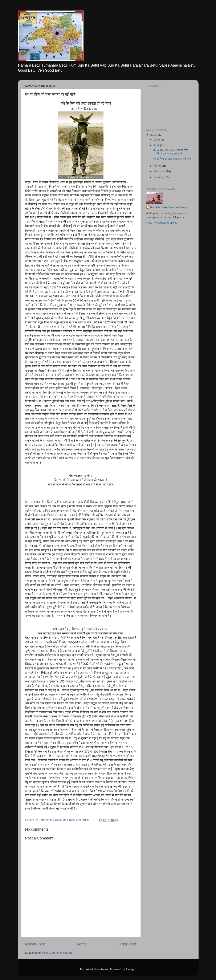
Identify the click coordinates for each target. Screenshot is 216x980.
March (158, 166)
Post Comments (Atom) (57, 953)
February (160, 171)
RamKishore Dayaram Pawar (170, 207)
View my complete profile (162, 223)
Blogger (131, 969)
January (159, 177)
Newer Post (35, 944)
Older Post (127, 944)
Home (82, 944)
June (157, 140)
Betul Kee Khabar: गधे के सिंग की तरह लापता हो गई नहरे (170, 152)
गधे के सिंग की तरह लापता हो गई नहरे (172, 159)
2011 (154, 135)
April (157, 145)
